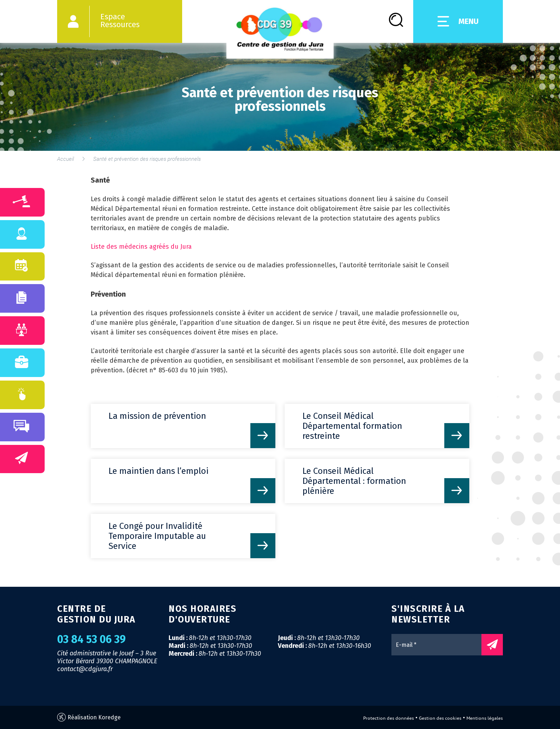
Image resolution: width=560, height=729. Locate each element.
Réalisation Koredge (89, 717)
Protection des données (389, 718)
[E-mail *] (440, 645)
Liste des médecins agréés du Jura (141, 247)
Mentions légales (485, 718)
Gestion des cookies (440, 718)
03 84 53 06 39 (91, 639)
